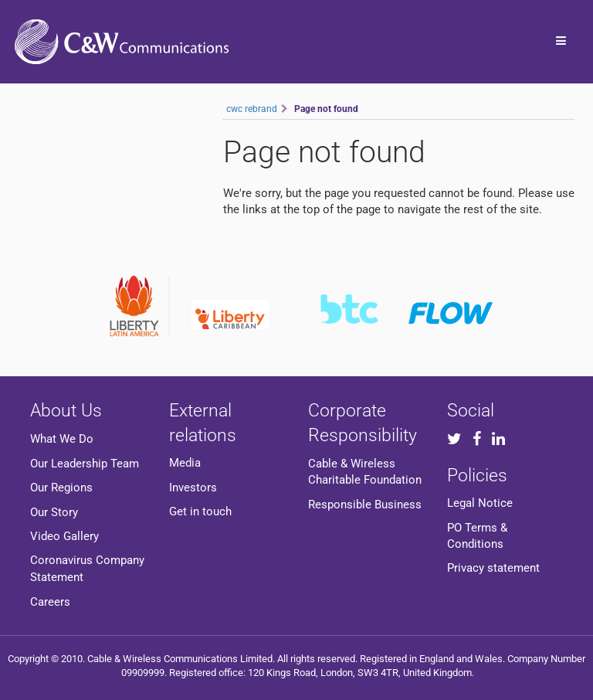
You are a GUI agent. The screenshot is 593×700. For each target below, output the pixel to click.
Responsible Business (365, 505)
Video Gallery (64, 536)
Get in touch (200, 511)
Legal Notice (480, 503)
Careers (50, 602)
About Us (66, 410)
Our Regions (61, 488)
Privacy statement (493, 568)
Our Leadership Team (85, 464)
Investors (193, 488)
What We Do (62, 439)
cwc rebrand (252, 109)
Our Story (54, 512)
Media (185, 463)
